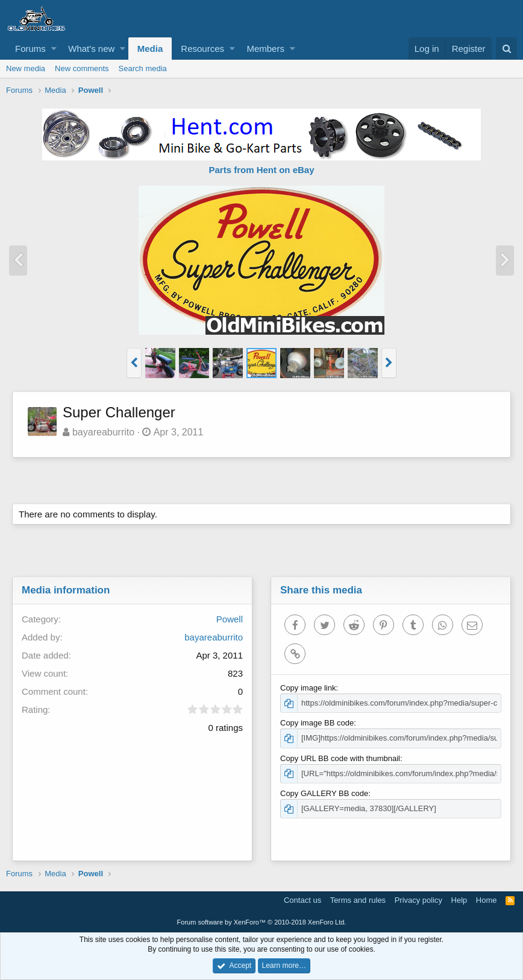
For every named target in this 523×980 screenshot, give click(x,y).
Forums (30, 49)
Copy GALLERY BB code (324, 793)
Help (459, 900)
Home (487, 900)
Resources (202, 49)
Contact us (302, 900)
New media (26, 68)
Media (150, 49)
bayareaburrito (103, 432)
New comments (82, 68)
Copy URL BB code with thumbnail (340, 758)
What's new (91, 49)
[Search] (506, 49)
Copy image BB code (317, 723)
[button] (54, 49)
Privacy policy (418, 900)
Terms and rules (358, 900)
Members (265, 49)
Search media (143, 68)
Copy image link (308, 688)
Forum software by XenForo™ (262, 922)
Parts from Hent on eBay (261, 170)
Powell (230, 619)
